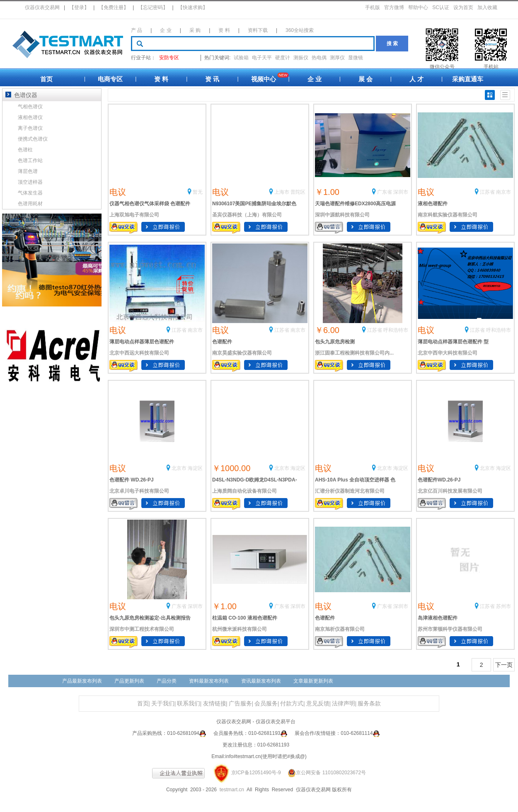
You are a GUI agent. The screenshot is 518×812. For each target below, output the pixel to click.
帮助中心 (418, 7)
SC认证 (441, 7)
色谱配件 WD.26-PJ (132, 480)
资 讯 (212, 79)
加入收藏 (487, 7)
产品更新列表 (129, 681)
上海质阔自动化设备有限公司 (244, 491)
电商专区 (110, 79)
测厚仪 (337, 58)
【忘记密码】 (153, 7)
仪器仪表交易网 (42, 7)
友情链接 (215, 704)
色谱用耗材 (30, 204)
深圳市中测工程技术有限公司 (142, 629)
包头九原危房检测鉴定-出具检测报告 (150, 618)
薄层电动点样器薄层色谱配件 (142, 342)
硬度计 (283, 58)
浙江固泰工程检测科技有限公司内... (354, 353)
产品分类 (167, 681)
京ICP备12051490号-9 (256, 773)
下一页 (504, 665)
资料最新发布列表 (209, 681)
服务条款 (369, 704)
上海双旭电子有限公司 (134, 215)
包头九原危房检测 (335, 342)
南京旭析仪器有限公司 (340, 629)
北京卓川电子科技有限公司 (139, 491)
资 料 (224, 30)
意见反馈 (318, 704)
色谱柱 (25, 150)
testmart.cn (232, 790)
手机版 (373, 7)
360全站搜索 (300, 30)
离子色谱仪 (30, 128)
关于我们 (163, 704)
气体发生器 (30, 193)
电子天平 (262, 58)
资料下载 (258, 30)
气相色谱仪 (30, 107)
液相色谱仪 (30, 117)
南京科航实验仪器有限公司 (448, 215)
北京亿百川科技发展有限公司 (450, 491)
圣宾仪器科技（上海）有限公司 (247, 215)
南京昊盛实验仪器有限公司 (242, 353)
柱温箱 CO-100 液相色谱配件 (245, 618)
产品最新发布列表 (82, 681)
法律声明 (344, 704)
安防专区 (169, 58)
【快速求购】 (193, 7)
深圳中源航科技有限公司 (342, 215)
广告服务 (240, 704)
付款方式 (292, 704)
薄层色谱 (28, 171)
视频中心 (264, 79)
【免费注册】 (114, 7)
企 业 (166, 30)
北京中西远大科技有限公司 (139, 353)
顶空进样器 (30, 182)
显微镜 (356, 58)
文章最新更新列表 (313, 681)
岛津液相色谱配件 (438, 618)
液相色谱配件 (433, 204)
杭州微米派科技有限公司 (240, 629)
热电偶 (319, 58)
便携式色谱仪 (33, 139)
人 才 (416, 79)
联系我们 (189, 704)
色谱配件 (222, 342)
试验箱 (241, 58)
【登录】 (79, 7)
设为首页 (463, 7)
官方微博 (394, 7)
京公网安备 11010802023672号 (324, 773)
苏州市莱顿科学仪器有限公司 (450, 629)
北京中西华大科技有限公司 (448, 353)
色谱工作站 (30, 160)
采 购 (195, 30)
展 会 (366, 79)
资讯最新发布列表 (261, 681)
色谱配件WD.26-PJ (439, 480)
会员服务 (266, 704)
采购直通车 (468, 79)
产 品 (137, 30)
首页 (46, 79)
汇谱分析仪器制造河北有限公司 (350, 491)
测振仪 (301, 58)
